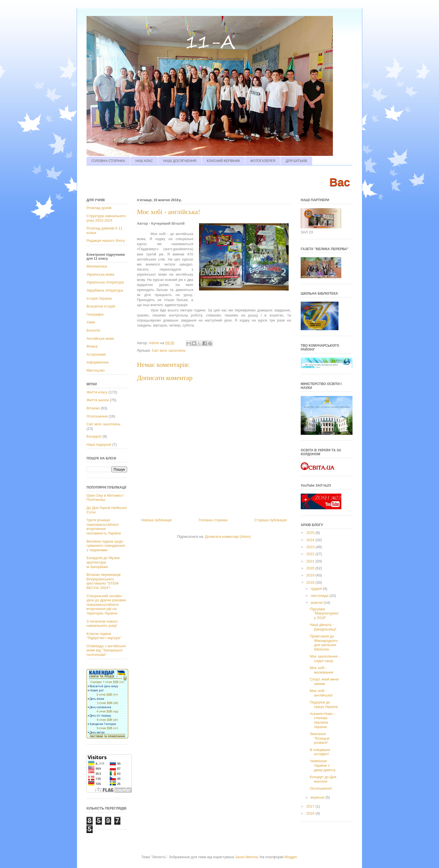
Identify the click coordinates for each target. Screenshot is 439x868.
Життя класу (97, 392)
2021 (311, 561)
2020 (311, 568)
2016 (311, 813)
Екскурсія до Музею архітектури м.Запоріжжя (103, 562)
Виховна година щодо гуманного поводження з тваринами (106, 546)
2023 (311, 547)
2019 (311, 575)
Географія (95, 314)
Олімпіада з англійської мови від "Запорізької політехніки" (106, 650)
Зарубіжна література (105, 290)
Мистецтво (96, 370)
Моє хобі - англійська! (321, 693)
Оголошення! (321, 788)
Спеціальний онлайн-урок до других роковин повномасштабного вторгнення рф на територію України (106, 605)
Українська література (105, 282)
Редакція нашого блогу (106, 241)
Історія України (99, 298)
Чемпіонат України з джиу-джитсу (323, 765)
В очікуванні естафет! (320, 752)
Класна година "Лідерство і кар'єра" (104, 636)
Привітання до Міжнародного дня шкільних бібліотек (324, 643)
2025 (311, 533)
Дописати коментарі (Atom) (228, 537)
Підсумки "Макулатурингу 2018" (324, 613)
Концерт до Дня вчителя (323, 779)
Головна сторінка (213, 520)
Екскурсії (94, 436)
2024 (311, 540)
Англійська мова (100, 338)
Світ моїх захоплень (169, 350)
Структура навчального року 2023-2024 (106, 218)
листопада (320, 596)
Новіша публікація (156, 520)
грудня (317, 589)
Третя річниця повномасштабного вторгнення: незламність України (104, 527)
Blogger (291, 857)
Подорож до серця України (324, 704)
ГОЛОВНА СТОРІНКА (108, 161)
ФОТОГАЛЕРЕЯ (263, 161)
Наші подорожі (99, 444)
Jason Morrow (246, 857)
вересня (318, 797)
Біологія (93, 330)
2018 (311, 582)
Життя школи (98, 400)
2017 (311, 806)
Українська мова (100, 274)
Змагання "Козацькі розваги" (319, 738)
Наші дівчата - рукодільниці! (323, 627)
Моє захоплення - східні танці (324, 659)
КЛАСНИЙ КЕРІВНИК (223, 161)
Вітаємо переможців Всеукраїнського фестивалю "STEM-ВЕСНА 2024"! (104, 581)
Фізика (92, 346)
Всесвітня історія (101, 306)
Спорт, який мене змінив (324, 682)
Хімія (91, 322)
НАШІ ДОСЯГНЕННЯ (180, 161)
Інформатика (97, 362)
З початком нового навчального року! (102, 624)
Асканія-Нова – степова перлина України (322, 720)
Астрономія (96, 354)
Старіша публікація (271, 520)
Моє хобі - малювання (321, 670)
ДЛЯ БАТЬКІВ (296, 161)
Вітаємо (93, 408)
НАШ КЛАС (144, 161)
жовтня (317, 603)
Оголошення (97, 416)
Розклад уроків (99, 208)
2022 (311, 554)
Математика (97, 266)
